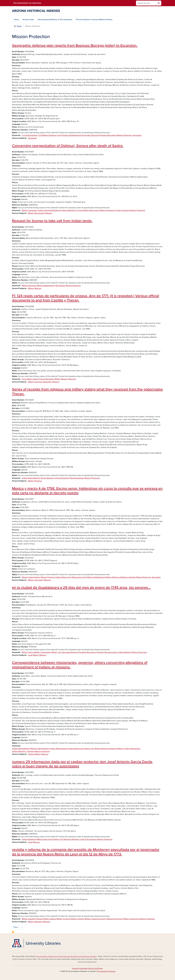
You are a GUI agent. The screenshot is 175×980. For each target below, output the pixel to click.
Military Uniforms (78, 919)
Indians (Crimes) (39, 379)
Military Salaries (50, 919)
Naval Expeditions (77, 478)
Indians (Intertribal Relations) (49, 210)
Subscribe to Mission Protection (13, 932)
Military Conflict (124, 749)
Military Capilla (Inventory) (96, 919)
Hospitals (132, 577)
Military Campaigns (30, 210)
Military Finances (63, 919)
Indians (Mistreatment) (59, 749)
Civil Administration (30, 135)
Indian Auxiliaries (123, 210)
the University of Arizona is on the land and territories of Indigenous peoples (66, 956)
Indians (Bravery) (125, 652)
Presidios (39, 919)
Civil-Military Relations (47, 135)
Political (31, 754)
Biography (50, 379)
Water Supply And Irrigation (48, 839)
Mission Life (89, 749)
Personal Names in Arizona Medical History (94, 20)
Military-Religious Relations (117, 577)
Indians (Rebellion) (69, 210)
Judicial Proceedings (88, 839)
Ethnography (40, 213)
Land (59, 135)
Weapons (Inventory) (115, 919)
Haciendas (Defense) (90, 135)
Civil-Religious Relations (70, 839)
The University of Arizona (106, 971)
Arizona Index (28, 20)
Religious (38, 481)
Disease (62, 286)
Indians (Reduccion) (63, 577)
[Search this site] (146, 3)
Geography (137, 135)
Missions (49, 213)
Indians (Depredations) (31, 478)
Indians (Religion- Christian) (23, 751)
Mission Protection (125, 135)
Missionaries (135, 749)
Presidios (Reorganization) (107, 652)
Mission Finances (48, 577)
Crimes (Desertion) (62, 478)
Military (31, 213)
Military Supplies (28, 919)
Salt (57, 286)
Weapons (50, 478)
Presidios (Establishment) (71, 135)
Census (80, 210)
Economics (39, 382)
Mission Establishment (46, 286)
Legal (30, 655)
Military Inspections (131, 919)
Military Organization (43, 652)
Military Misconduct (91, 210)
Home (16, 20)
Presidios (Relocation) (108, 135)
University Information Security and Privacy (87, 968)
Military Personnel (29, 286)
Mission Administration (31, 577)
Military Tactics (28, 652)
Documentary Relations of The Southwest (55, 20)
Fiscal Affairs (27, 379)
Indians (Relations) (29, 839)
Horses (43, 478)
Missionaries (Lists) (79, 577)
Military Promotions (107, 210)
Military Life (56, 652)
